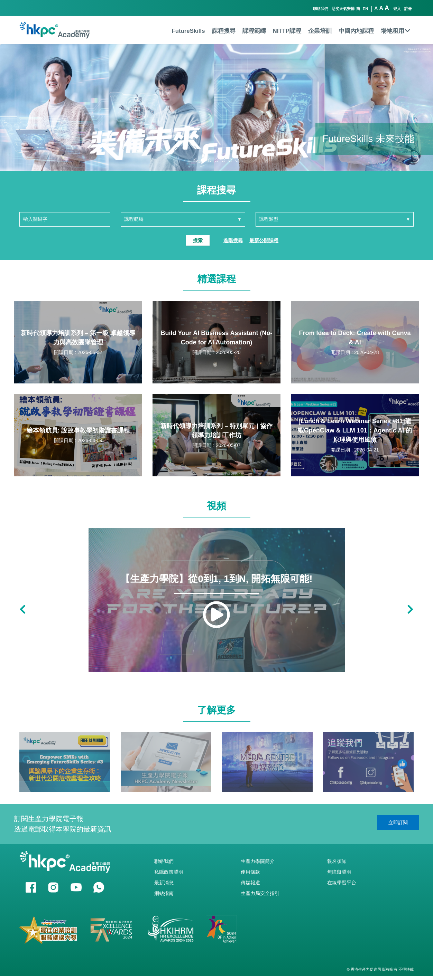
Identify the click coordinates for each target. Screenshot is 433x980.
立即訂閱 (398, 822)
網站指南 (164, 893)
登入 (397, 9)
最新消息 (164, 883)
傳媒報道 (250, 883)
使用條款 (250, 872)
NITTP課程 (287, 31)
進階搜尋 (233, 240)
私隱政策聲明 (169, 872)
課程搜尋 (224, 31)
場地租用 (395, 31)
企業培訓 (320, 31)
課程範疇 (254, 31)
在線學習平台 (342, 883)
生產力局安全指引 (260, 893)
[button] (196, 160)
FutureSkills (188, 31)
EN (366, 9)
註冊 (408, 9)
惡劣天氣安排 (343, 9)
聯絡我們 (321, 9)
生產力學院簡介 (258, 861)
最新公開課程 (264, 240)
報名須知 (337, 861)
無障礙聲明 (339, 872)
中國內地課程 (356, 31)
